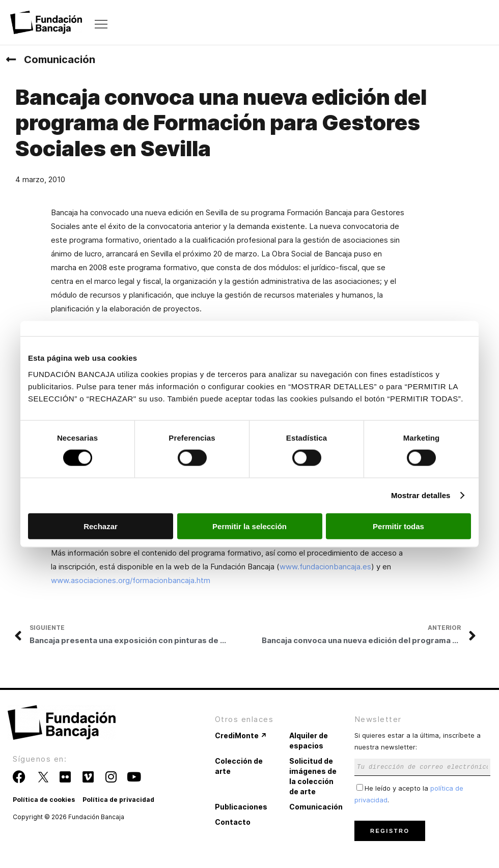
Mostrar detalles (421, 495)
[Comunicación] (11, 60)
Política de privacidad (118, 800)
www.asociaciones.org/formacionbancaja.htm (131, 580)
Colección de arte (239, 766)
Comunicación (60, 60)
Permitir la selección (249, 526)
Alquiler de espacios (309, 741)
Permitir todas (398, 526)
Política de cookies (44, 800)
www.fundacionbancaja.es (325, 567)
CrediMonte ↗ (241, 735)
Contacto (233, 822)
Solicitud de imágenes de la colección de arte (313, 776)
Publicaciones (241, 807)
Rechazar (101, 526)
